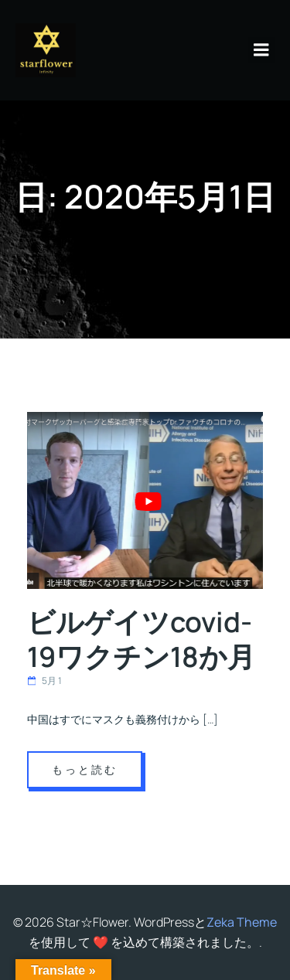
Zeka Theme (242, 922)
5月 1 (44, 681)
